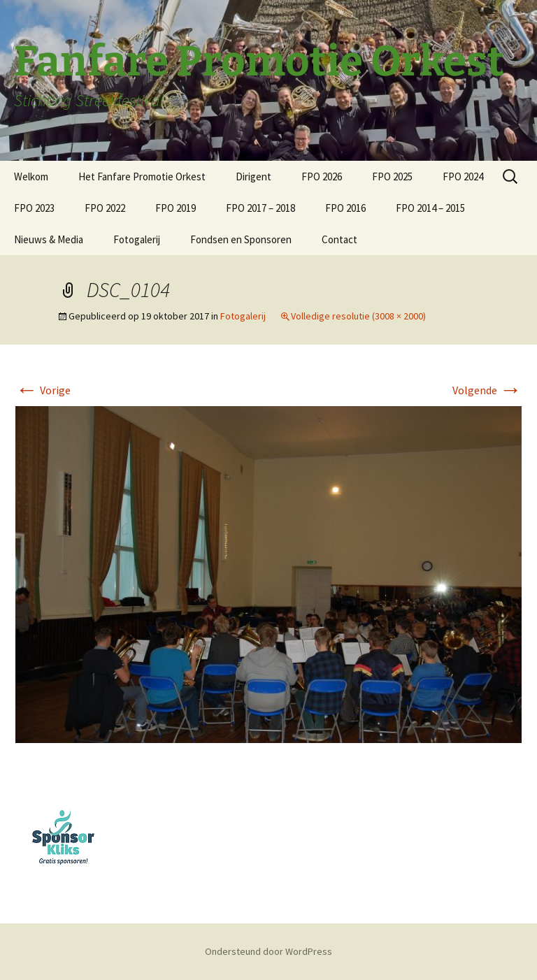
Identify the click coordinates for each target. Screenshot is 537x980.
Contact (339, 239)
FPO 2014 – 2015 (430, 208)
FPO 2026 (322, 176)
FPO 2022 (105, 208)
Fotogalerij (137, 239)
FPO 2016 (345, 208)
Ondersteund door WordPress (268, 951)
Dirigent (253, 176)
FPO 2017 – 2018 (260, 208)
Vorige (43, 390)
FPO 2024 (463, 176)
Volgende (487, 390)
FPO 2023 (34, 208)
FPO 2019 (176, 208)
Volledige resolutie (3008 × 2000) (358, 316)
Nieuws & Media (49, 239)
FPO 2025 (392, 176)
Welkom (31, 176)
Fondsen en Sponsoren (241, 239)
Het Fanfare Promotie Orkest (142, 176)
